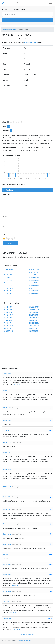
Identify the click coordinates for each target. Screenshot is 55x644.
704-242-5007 (9, 315)
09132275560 (8, 331)
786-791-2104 (34, 328)
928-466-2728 (7, 497)
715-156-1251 (9, 280)
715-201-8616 (9, 291)
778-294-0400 (9, 326)
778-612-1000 (34, 310)
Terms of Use (27, 640)
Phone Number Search (24, 3)
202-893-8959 (34, 315)
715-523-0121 (34, 283)
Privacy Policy (20, 640)
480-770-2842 (7, 524)
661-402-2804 (9, 318)
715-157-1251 (9, 285)
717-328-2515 (9, 320)
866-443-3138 (7, 564)
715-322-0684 (9, 269)
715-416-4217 (9, 275)
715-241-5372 (9, 294)
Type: (4, 226)
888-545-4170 (7, 430)
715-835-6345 (34, 294)
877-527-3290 (7, 601)
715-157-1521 (9, 283)
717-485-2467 (7, 374)
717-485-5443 (7, 391)
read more (17, 385)
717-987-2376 (7, 470)
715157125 (8, 277)
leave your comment (31, 42)
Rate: (4, 235)
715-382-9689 (34, 288)
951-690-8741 (34, 312)
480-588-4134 (7, 509)
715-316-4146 (9, 288)
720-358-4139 (7, 591)
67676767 (5, 554)
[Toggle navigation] (51, 3)
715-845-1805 (34, 291)
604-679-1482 (7, 544)
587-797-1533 (34, 326)
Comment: (6, 194)
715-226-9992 (9, 272)
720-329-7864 (9, 323)
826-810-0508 (34, 318)
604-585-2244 (34, 331)
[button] (27, 20)
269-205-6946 (9, 310)
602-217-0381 (9, 307)
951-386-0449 (34, 307)
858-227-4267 (34, 320)
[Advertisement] (27, 104)
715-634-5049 (34, 272)
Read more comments (27, 635)
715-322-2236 (34, 280)
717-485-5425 (7, 453)
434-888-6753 (7, 408)
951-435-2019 (9, 312)
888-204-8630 (7, 574)
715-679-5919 (34, 277)
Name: (5, 216)
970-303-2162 (9, 328)
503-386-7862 (34, 323)
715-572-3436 (34, 269)
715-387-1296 (34, 275)
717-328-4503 (7, 618)
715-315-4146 (34, 285)
